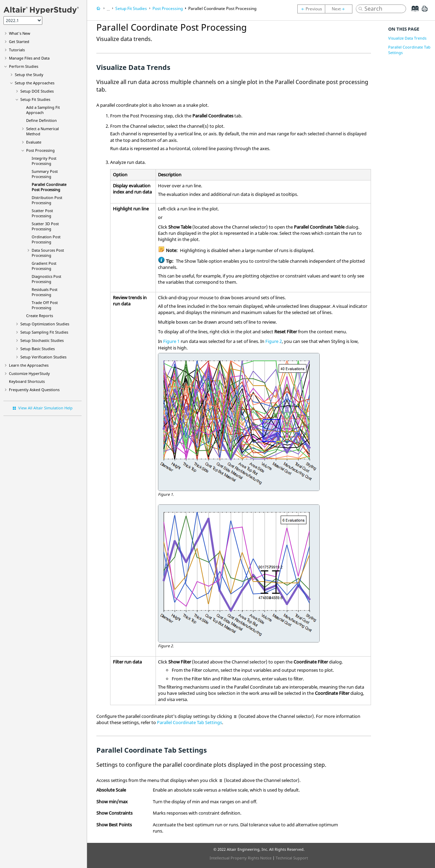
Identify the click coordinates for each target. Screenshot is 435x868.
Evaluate (34, 142)
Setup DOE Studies (37, 91)
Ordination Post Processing (46, 239)
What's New (20, 33)
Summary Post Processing (45, 174)
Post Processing (40, 150)
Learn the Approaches (29, 365)
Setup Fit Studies (35, 99)
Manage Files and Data (29, 58)
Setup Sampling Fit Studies (44, 332)
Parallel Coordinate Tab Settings (189, 722)
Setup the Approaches (35, 83)
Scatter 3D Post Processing (45, 226)
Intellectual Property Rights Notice (241, 858)
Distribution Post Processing (47, 200)
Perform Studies (24, 66)
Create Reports (40, 316)
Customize (29, 373)
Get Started (19, 41)
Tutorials (17, 50)
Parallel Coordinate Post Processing (49, 187)
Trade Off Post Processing (45, 305)
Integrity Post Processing (44, 161)
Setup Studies (38, 349)
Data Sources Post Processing (48, 253)
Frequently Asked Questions (34, 390)
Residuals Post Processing (45, 292)
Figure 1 (171, 341)
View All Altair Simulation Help (45, 408)
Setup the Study (29, 75)
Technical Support (292, 858)
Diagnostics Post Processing (46, 279)
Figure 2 (274, 341)
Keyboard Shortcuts (27, 381)
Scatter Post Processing (42, 213)
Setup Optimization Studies (45, 324)
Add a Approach (43, 110)
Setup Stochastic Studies (42, 340)
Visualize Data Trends (407, 38)
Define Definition (41, 120)
